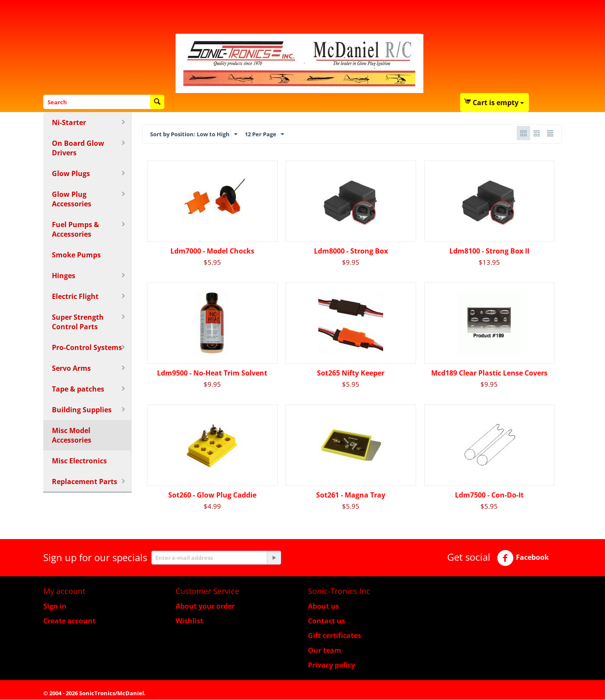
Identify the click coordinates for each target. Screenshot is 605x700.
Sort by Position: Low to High (204, 134)
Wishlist (189, 621)
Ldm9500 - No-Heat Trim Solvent (212, 373)
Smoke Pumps (76, 255)
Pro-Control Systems (87, 347)
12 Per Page (288, 134)
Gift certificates (335, 636)
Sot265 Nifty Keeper (351, 373)
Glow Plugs (71, 173)
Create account (69, 621)
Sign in (55, 607)
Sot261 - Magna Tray (351, 495)
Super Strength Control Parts (78, 322)
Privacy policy (331, 665)
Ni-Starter (69, 122)
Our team (325, 651)
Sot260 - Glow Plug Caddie (212, 495)
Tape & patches (78, 389)
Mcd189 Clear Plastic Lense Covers (489, 373)
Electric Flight (75, 296)
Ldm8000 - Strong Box (351, 251)
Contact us (327, 621)
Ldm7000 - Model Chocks (212, 251)
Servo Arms (71, 368)
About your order (205, 607)
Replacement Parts (85, 482)
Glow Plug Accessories (72, 199)
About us (323, 607)
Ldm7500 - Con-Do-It (489, 495)
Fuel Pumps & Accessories (75, 229)
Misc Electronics (79, 461)
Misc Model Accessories (72, 435)
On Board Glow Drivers (78, 148)
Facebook (523, 559)
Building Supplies (82, 410)
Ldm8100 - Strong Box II (489, 251)
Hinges (64, 276)
